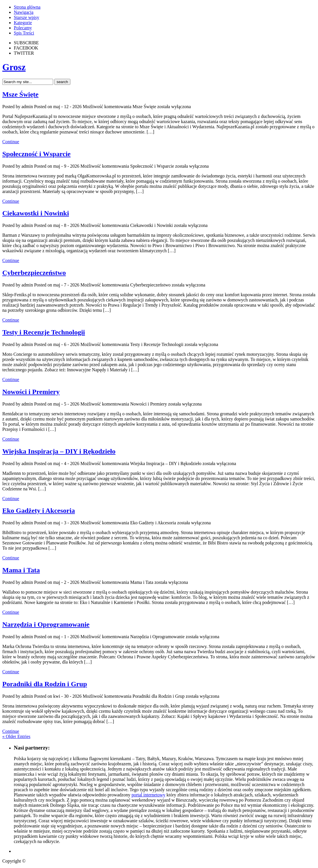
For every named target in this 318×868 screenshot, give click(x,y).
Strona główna (27, 7)
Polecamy (23, 28)
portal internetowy (149, 795)
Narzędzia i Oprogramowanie (46, 624)
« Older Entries (16, 736)
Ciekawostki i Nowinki (36, 213)
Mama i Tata (21, 570)
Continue (11, 142)
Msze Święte (20, 94)
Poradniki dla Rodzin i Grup (45, 684)
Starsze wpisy (26, 17)
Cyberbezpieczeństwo (34, 273)
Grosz (14, 67)
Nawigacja (24, 12)
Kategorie (23, 23)
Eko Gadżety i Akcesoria (39, 511)
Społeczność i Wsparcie (36, 154)
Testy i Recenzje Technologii (44, 332)
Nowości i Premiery (31, 392)
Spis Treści (24, 33)
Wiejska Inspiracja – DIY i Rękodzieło (59, 451)
